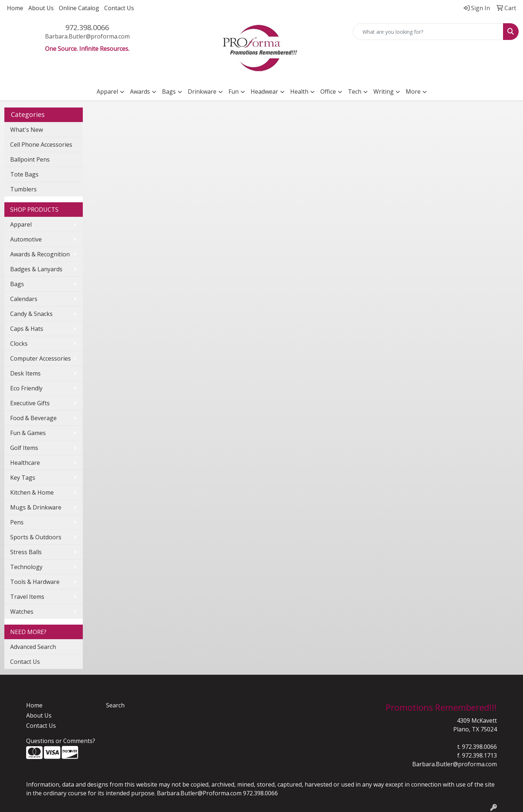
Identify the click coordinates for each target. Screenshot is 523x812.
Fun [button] (234, 92)
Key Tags (23, 478)
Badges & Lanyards (36, 269)
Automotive (26, 239)
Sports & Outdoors (36, 537)
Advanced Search (33, 647)
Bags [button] (169, 92)
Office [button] (328, 92)
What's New (27, 130)
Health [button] (299, 92)
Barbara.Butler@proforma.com (87, 36)
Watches (22, 612)
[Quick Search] (428, 32)
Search (115, 705)
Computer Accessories (40, 358)
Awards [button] (140, 92)
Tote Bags (24, 174)
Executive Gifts (30, 403)
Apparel (21, 224)
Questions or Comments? (61, 741)
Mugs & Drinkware (36, 507)
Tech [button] (355, 92)
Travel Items (27, 597)
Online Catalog (79, 8)
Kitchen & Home (32, 492)
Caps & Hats (27, 329)
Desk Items (25, 373)
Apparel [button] (107, 92)
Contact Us (119, 8)
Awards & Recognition (40, 254)
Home (15, 8)
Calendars (24, 299)
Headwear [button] (264, 92)
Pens (17, 522)
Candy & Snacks (31, 314)
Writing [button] (384, 92)
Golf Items (24, 448)
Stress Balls (26, 552)
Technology (26, 567)
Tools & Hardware (35, 582)
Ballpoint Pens (30, 159)
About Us (41, 8)
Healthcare (25, 463)
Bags (17, 284)
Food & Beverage (33, 418)
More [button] (413, 92)
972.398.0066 (87, 27)
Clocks (19, 344)
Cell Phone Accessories (41, 145)
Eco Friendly (26, 388)
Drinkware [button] (202, 92)
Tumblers (23, 189)
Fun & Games (28, 433)
